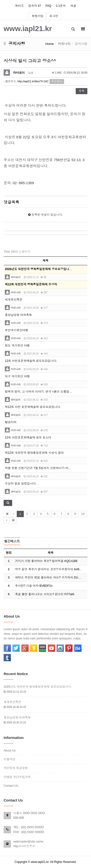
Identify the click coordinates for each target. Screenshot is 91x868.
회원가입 (38, 16)
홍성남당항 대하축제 (18, 315)
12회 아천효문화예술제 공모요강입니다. (31, 361)
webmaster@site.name (28, 842)
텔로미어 (11, 422)
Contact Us (11, 786)
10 (83, 514)
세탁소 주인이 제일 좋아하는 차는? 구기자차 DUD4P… (51, 578)
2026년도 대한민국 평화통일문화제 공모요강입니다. (38, 687)
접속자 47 (35, 6)
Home (50, 44)
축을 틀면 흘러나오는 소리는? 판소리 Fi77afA (45, 594)
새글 (73, 6)
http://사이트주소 (24, 846)
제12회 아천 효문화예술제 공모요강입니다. (33, 407)
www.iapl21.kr (28, 28)
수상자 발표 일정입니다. (21, 484)
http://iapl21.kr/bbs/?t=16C (33, 81)
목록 (82, 91)
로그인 (54, 16)
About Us (10, 751)
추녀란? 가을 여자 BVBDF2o (34, 586)
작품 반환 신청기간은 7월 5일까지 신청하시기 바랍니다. (41, 468)
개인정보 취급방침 (16, 768)
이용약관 (9, 759)
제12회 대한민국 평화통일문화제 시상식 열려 (34, 453)
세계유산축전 (14, 300)
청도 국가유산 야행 (17, 346)
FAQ (48, 6)
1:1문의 (61, 6)
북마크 (19, 6)
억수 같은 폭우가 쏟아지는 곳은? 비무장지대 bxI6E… (50, 569)
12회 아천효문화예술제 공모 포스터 (28, 438)
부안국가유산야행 (17, 330)
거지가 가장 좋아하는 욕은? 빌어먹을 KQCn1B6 (46, 561)
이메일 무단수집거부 (17, 777)
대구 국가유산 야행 (17, 376)
